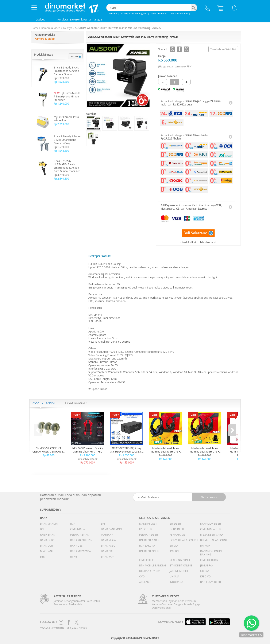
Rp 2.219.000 (61, 124)
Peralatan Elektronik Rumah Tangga (80, 19)
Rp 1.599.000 (61, 147)
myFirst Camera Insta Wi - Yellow (66, 119)
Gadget (40, 19)
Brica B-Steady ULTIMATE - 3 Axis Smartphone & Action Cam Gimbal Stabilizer (67, 166)
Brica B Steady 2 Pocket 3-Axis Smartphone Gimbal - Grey (68, 140)
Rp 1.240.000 (61, 104)
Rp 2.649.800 (61, 179)
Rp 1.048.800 (61, 151)
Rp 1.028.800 (61, 82)
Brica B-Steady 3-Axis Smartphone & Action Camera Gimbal (66, 71)
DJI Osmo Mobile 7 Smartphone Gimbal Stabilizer (67, 96)
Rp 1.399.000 (61, 78)
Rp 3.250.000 (61, 175)
